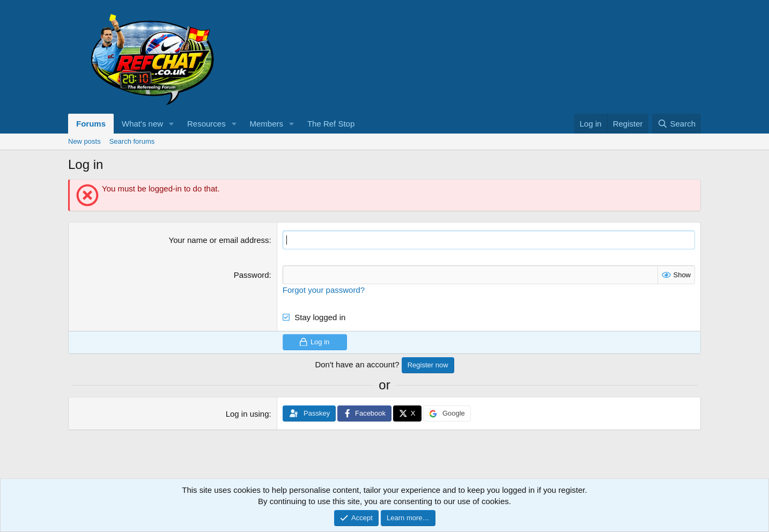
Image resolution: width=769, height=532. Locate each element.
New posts (84, 141)
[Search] (676, 124)
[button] (172, 124)
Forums (91, 124)
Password (252, 275)
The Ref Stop (331, 124)
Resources (206, 124)
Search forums (132, 141)
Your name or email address (219, 240)
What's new (142, 124)
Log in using (247, 414)
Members (267, 124)
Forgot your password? (324, 290)
